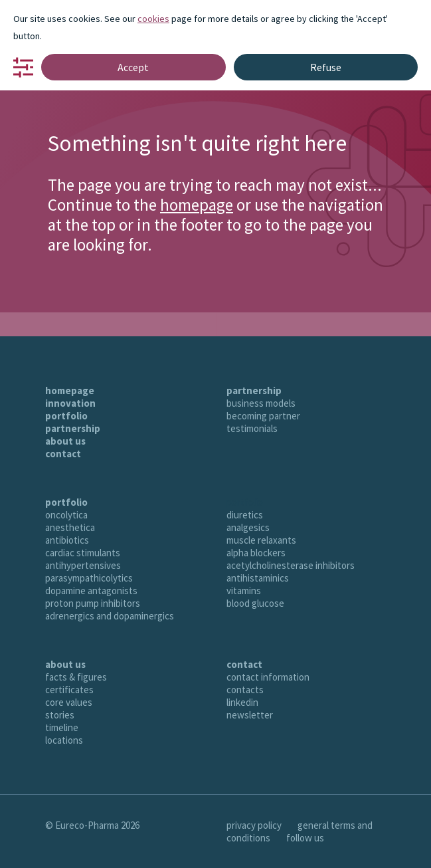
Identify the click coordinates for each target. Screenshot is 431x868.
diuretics (245, 515)
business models (261, 403)
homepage (197, 205)
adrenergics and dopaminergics (110, 616)
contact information (268, 677)
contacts (245, 690)
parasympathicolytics (89, 578)
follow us (305, 838)
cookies (153, 19)
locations (64, 740)
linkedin (242, 702)
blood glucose (255, 603)
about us (65, 441)
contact (63, 454)
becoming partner (263, 416)
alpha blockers (256, 553)
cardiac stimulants (83, 553)
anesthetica (70, 527)
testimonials (252, 428)
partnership (73, 428)
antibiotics (67, 540)
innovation (70, 403)
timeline (62, 727)
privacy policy (254, 825)
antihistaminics (258, 578)
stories (60, 715)
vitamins (244, 591)
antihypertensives (83, 565)
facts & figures (76, 677)
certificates (69, 690)
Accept (133, 67)
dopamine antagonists (91, 591)
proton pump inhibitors (93, 603)
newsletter (250, 715)
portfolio (66, 416)
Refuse (326, 67)
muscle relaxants (261, 540)
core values (69, 702)
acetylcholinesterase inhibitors (291, 565)
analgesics (248, 527)
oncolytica (66, 515)
